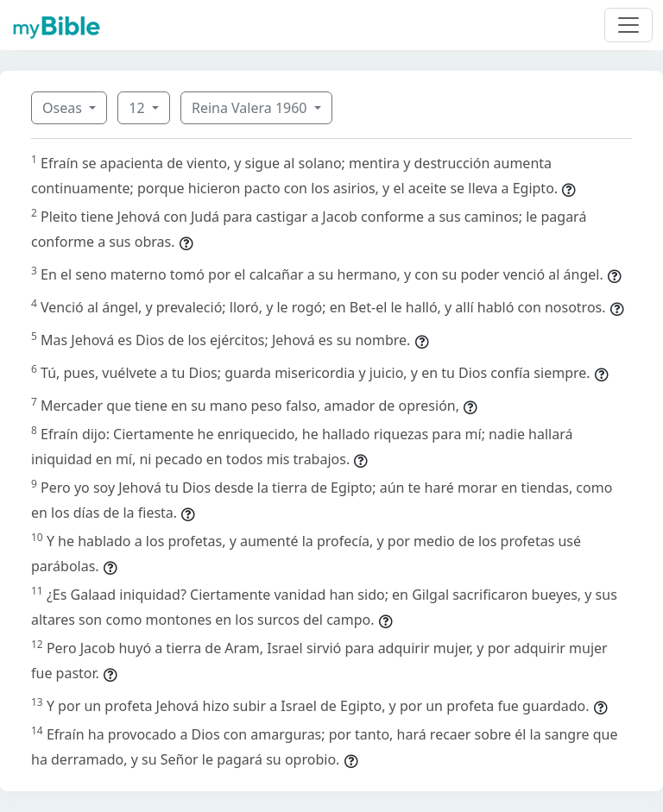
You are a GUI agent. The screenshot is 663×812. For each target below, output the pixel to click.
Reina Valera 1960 (251, 108)
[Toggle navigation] (628, 25)
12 (138, 108)
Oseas (64, 108)
